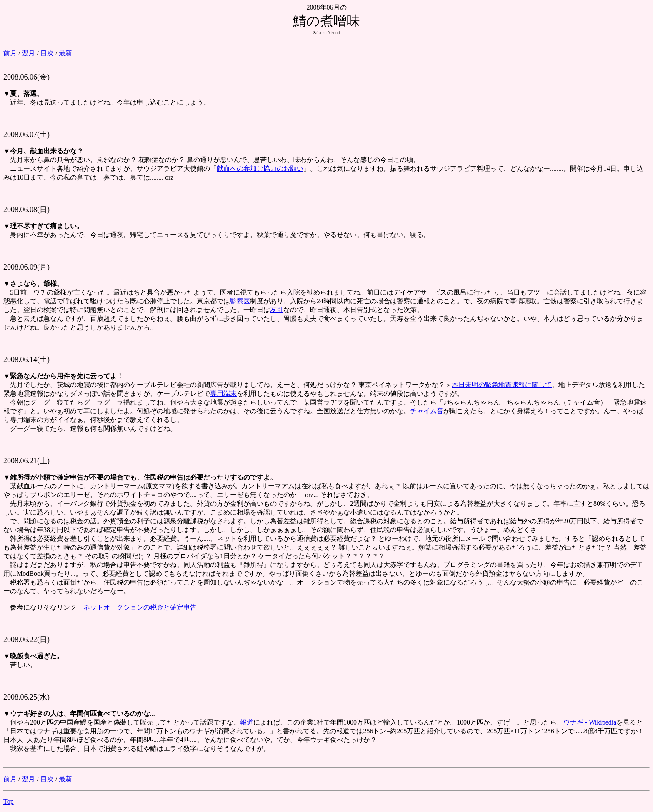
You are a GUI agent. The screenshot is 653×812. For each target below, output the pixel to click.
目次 (47, 53)
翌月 (28, 53)
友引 (277, 310)
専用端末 (223, 394)
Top (9, 801)
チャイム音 (427, 411)
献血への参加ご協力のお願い (260, 169)
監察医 (240, 301)
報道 (247, 722)
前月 (10, 53)
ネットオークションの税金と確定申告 (140, 607)
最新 (65, 53)
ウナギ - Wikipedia (590, 722)
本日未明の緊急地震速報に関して (502, 385)
